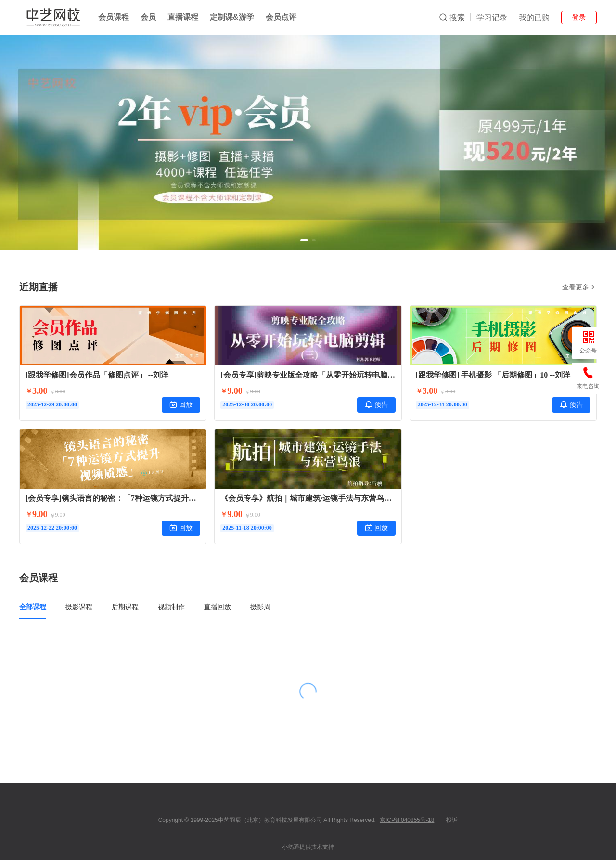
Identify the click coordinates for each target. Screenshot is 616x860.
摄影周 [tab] (260, 607)
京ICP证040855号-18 (407, 820)
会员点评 (281, 17)
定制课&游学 (232, 17)
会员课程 (114, 17)
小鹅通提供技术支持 (308, 847)
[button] (304, 240)
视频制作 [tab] (171, 607)
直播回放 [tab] (218, 607)
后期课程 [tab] (125, 607)
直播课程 (183, 17)
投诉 (452, 820)
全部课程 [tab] (33, 607)
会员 (148, 17)
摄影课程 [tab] (79, 607)
